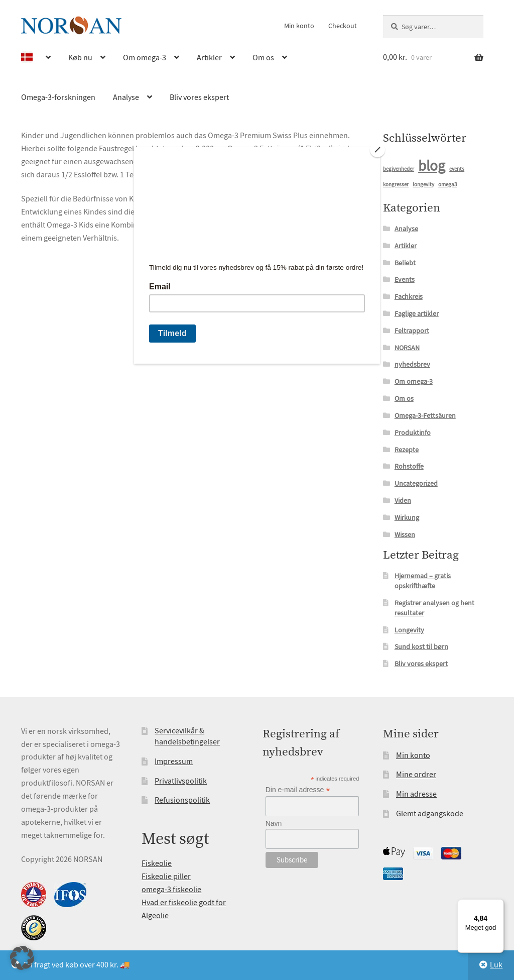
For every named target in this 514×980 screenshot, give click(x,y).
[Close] (377, 150)
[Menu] (498, 905)
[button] (22, 958)
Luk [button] (496, 965)
